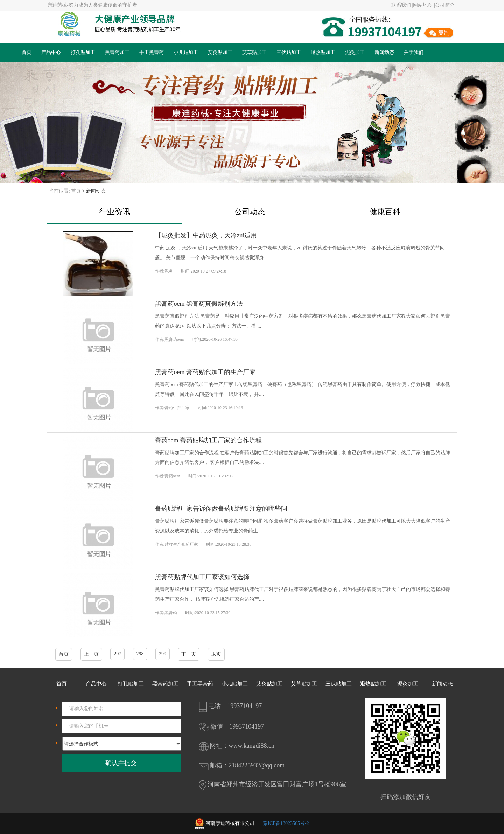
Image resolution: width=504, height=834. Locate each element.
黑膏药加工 (117, 52)
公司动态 (250, 212)
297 (117, 654)
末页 (216, 654)
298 (140, 654)
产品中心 (51, 52)
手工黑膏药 (152, 52)
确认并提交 (121, 763)
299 (163, 654)
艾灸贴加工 (220, 52)
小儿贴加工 (186, 52)
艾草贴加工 (254, 52)
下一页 (189, 654)
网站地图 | (424, 5)
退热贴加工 (323, 52)
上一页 (91, 654)
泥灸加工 (355, 52)
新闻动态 (384, 52)
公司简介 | (446, 5)
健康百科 (385, 212)
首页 (27, 52)
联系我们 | (402, 5)
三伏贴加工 (289, 52)
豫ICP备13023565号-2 (286, 823)
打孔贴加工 (83, 52)
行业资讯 (115, 212)
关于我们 (414, 52)
